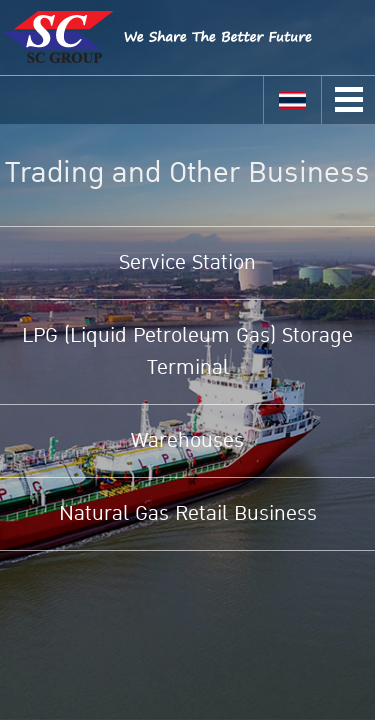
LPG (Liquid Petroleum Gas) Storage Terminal (187, 352)
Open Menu (349, 99)
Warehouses (187, 441)
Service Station (187, 263)
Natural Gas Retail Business (188, 514)
